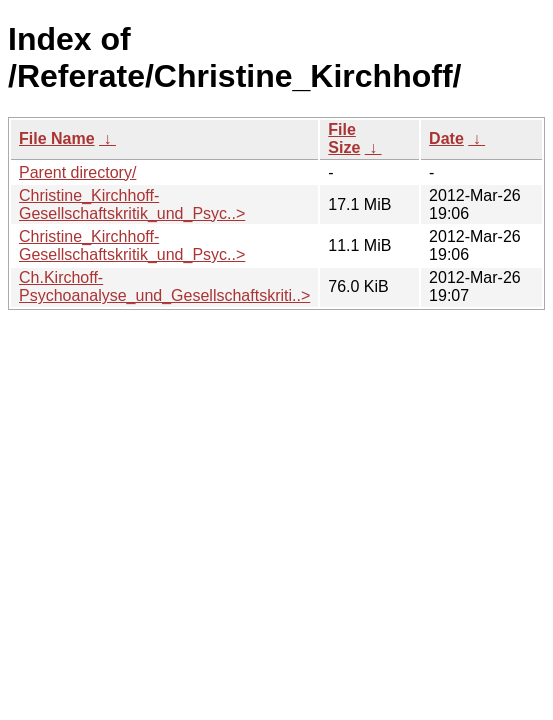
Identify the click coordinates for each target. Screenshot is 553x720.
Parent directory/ (77, 172)
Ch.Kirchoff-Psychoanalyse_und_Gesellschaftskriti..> (164, 286)
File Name (57, 138)
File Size (344, 138)
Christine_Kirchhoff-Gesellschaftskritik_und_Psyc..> (132, 204)
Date (446, 138)
